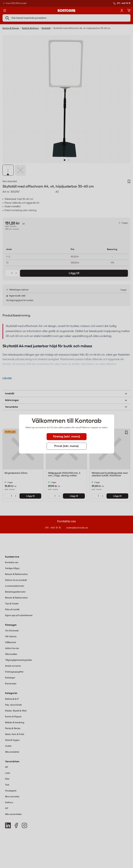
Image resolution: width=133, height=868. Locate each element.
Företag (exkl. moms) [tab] (67, 437)
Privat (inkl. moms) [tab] (66, 446)
